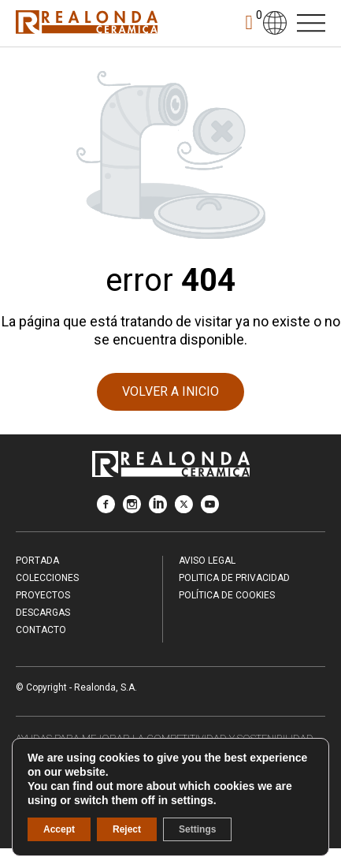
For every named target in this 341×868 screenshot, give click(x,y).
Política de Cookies (227, 595)
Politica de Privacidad (234, 578)
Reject (127, 829)
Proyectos (43, 595)
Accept (59, 829)
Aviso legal (207, 561)
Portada (37, 561)
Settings (197, 829)
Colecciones (47, 578)
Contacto (41, 630)
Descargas (43, 613)
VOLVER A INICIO (170, 391)
